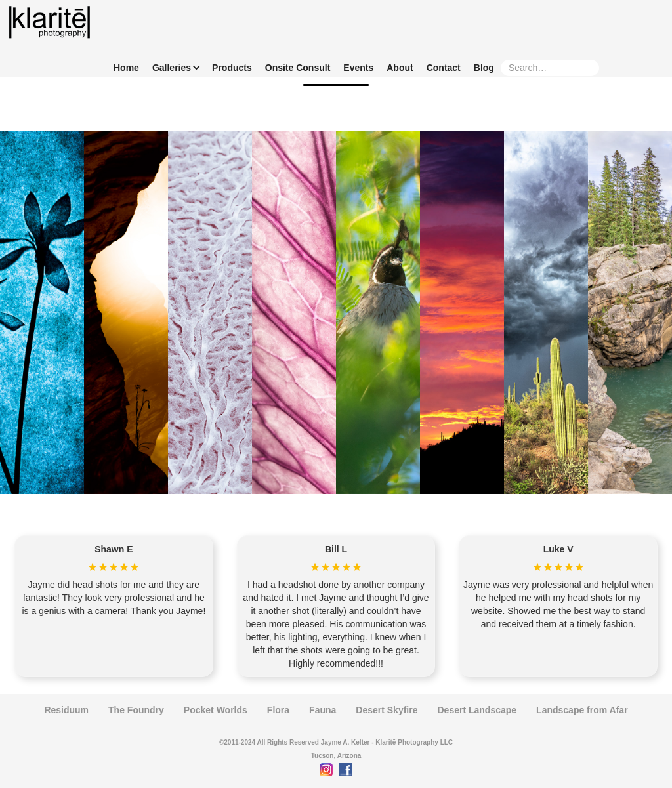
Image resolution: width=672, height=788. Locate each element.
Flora (278, 710)
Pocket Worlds (216, 710)
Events (358, 68)
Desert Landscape (477, 710)
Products (232, 68)
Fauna (323, 710)
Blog (484, 68)
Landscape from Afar (582, 710)
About (400, 68)
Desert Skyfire (387, 710)
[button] (173, 68)
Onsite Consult (298, 68)
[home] (49, 22)
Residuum (66, 710)
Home (126, 68)
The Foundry (136, 710)
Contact (444, 68)
